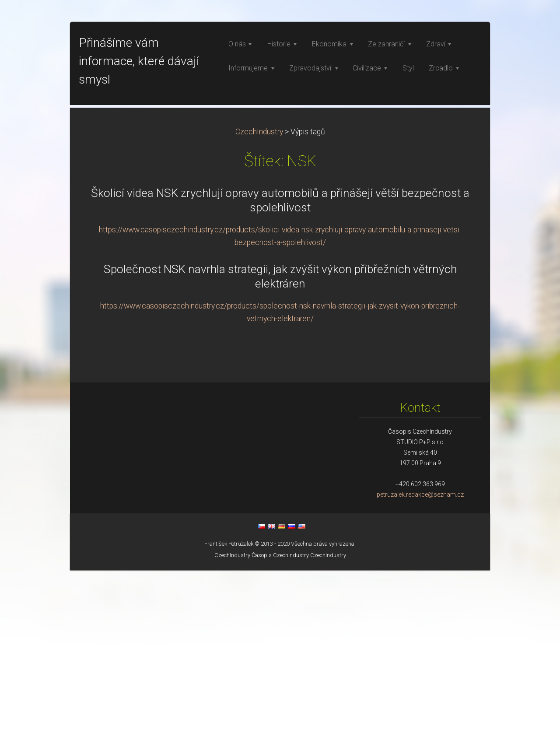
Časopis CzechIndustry (280, 725)
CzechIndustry (259, 302)
